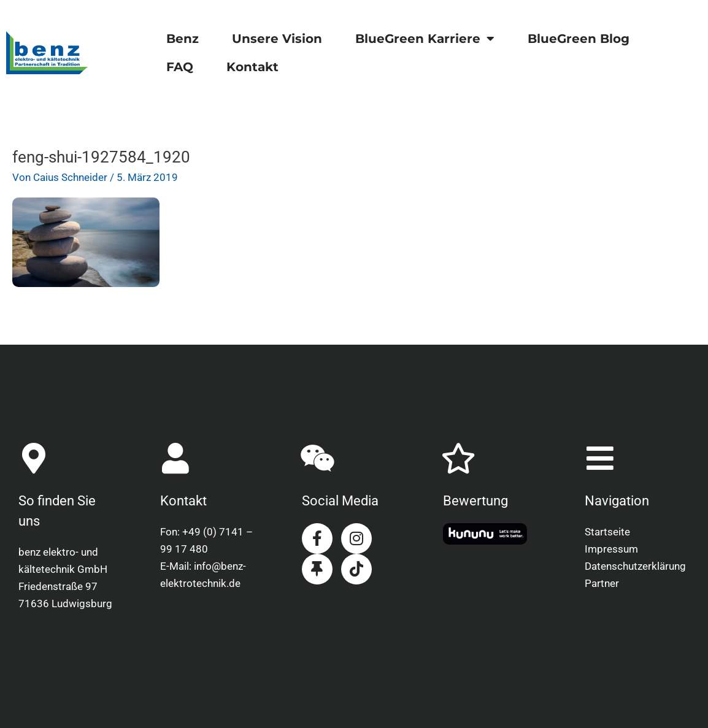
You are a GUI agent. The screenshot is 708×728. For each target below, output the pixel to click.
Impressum (611, 549)
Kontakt (252, 67)
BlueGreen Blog (579, 39)
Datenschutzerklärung (635, 566)
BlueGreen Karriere (425, 39)
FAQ (180, 67)
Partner (602, 583)
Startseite (607, 532)
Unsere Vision (277, 39)
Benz (183, 39)
